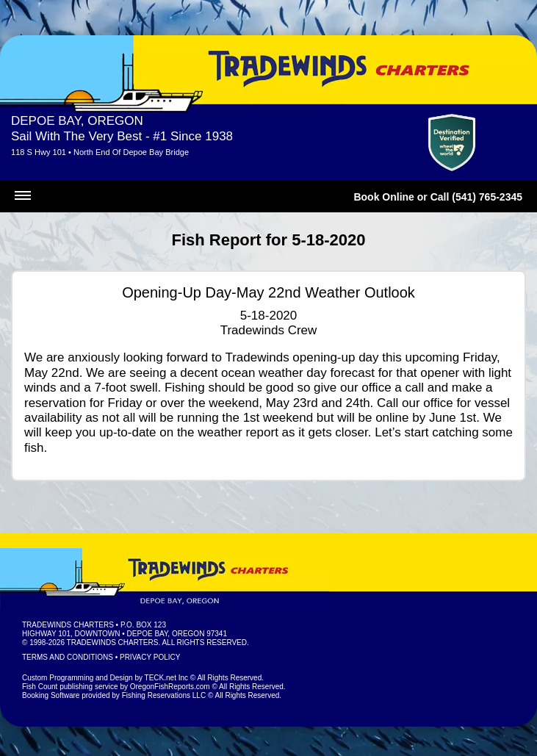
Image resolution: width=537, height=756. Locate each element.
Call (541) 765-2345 (476, 197)
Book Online (383, 197)
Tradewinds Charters (68, 625)
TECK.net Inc (166, 678)
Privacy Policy (150, 657)
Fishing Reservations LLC (164, 695)
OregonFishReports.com (170, 687)
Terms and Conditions (68, 657)
